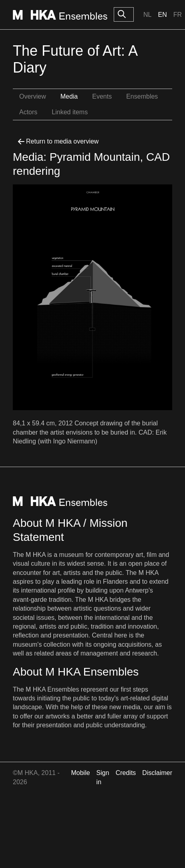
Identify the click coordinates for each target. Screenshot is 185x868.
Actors (28, 112)
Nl (147, 15)
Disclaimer (157, 773)
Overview (33, 96)
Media (69, 96)
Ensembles (142, 96)
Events (102, 96)
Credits (126, 773)
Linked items (70, 112)
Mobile (80, 773)
